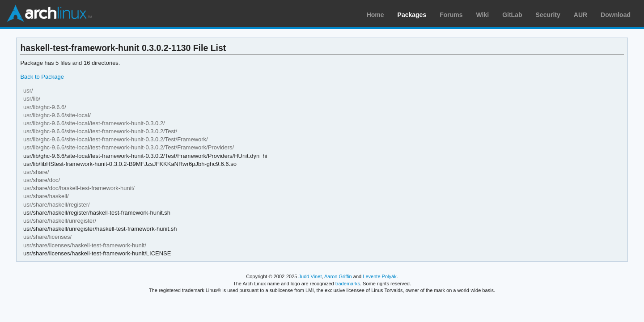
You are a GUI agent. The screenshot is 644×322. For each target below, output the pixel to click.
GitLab (512, 15)
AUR (580, 15)
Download (616, 15)
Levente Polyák (379, 276)
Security (548, 15)
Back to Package (42, 77)
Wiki (483, 15)
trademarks (348, 284)
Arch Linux (49, 13)
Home (375, 15)
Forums (451, 15)
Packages (412, 15)
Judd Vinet (310, 276)
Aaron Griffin (338, 276)
